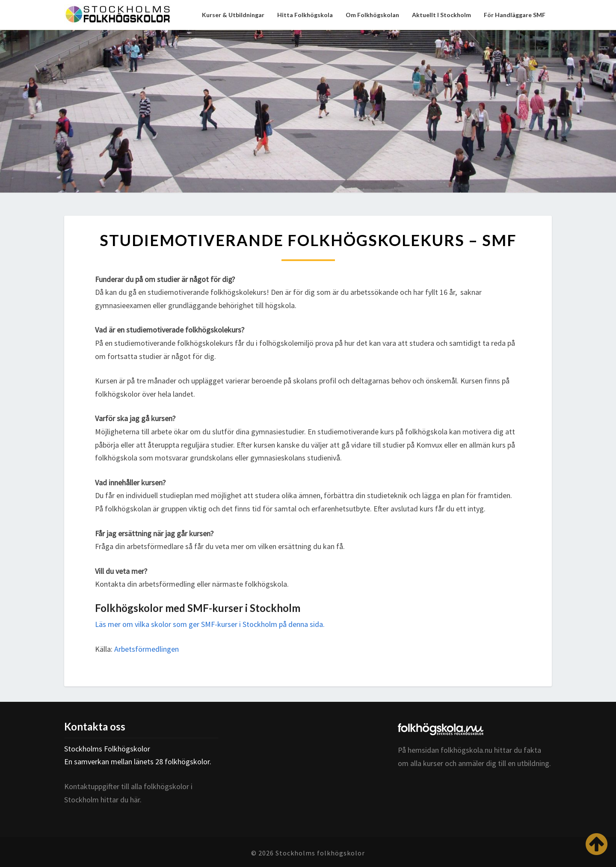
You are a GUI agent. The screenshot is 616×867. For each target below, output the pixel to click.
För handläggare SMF (515, 15)
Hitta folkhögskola (305, 15)
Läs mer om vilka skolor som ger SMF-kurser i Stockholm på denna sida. (210, 624)
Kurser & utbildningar (233, 15)
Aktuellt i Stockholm (441, 15)
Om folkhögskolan (372, 15)
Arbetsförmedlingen (147, 649)
